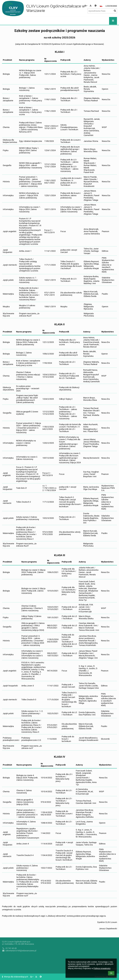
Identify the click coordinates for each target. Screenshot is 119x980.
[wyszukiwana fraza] (102, 11)
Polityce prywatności (102, 968)
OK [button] (111, 973)
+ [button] (86, 6)
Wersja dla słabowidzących (15, 977)
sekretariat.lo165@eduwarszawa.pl (19, 951)
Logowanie (111, 6)
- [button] (91, 6)
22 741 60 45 (9, 948)
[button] (101, 6)
